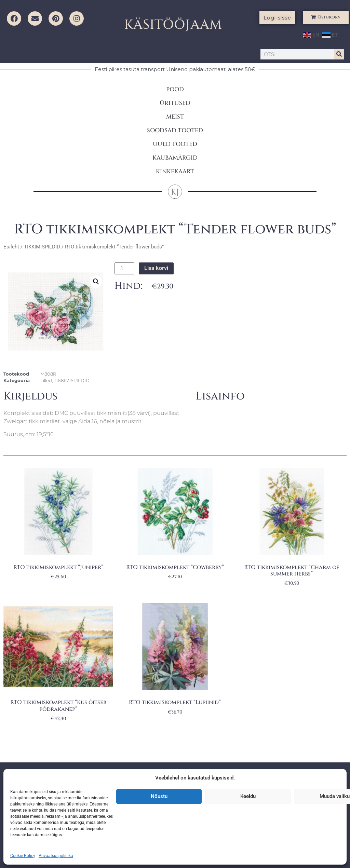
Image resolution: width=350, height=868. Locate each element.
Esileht (11, 247)
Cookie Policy (23, 856)
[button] (96, 282)
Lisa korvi (156, 268)
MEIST (175, 117)
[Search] (339, 54)
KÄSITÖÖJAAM (173, 25)
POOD (175, 89)
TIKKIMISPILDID (42, 247)
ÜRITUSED (175, 103)
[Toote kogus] (124, 269)
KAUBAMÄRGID (175, 158)
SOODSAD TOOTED (175, 130)
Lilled (46, 380)
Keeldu (248, 796)
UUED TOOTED (175, 144)
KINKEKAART (175, 171)
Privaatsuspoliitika (56, 856)
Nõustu (159, 796)
